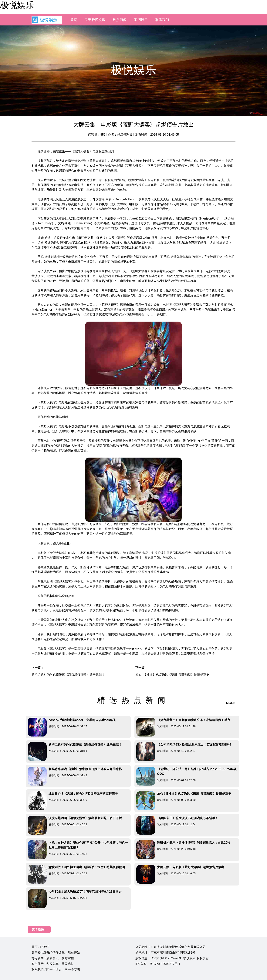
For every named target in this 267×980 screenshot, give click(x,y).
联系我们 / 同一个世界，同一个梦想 (56, 970)
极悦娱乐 (17, 5)
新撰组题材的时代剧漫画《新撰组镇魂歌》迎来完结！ (68, 675)
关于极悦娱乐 (95, 20)
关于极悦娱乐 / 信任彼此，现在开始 (56, 953)
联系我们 (162, 20)
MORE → (233, 703)
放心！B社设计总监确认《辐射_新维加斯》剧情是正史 (172, 675)
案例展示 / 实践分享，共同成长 (53, 964)
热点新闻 (120, 20)
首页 (74, 20)
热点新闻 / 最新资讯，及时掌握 (53, 958)
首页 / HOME (41, 947)
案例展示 (141, 20)
